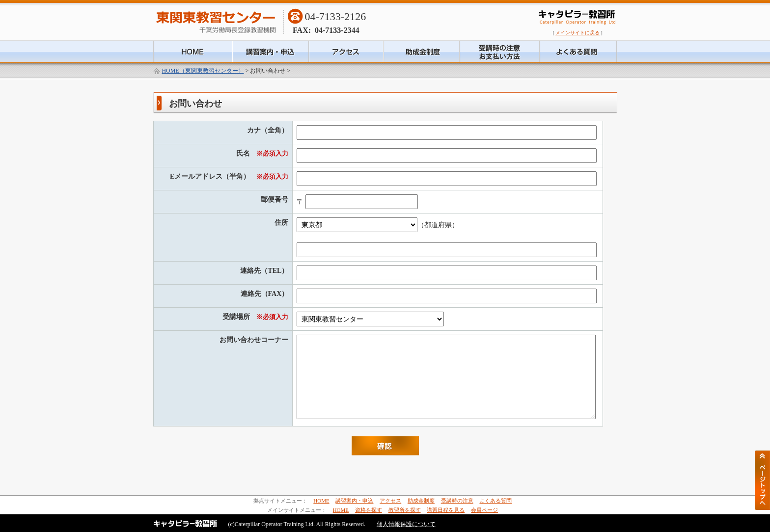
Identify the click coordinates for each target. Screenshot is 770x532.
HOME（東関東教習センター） (203, 71)
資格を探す (369, 510)
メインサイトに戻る (577, 33)
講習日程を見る (446, 510)
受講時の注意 (457, 501)
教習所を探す (405, 510)
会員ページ (484, 510)
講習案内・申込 (354, 501)
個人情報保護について (406, 524)
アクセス (390, 501)
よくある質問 (495, 501)
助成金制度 (421, 501)
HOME (321, 501)
